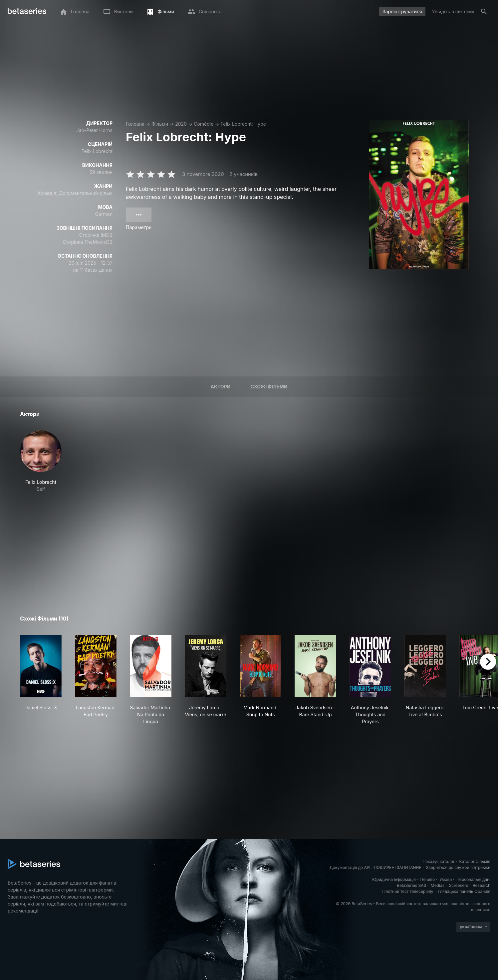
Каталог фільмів (475, 861)
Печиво (427, 879)
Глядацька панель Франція (464, 891)
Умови (446, 879)
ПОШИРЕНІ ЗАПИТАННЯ (398, 867)
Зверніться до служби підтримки (458, 867)
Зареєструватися (402, 11)
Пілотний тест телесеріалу (407, 891)
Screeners (459, 885)
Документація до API (350, 867)
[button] (41, 461)
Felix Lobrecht (97, 151)
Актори (220, 387)
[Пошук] (484, 12)
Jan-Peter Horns (94, 130)
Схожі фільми (269, 387)
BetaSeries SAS (411, 885)
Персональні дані (473, 879)
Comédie (204, 124)
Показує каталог (439, 861)
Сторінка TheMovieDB (88, 242)
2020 (181, 124)
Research (482, 885)
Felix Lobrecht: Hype (243, 124)
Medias (438, 885)
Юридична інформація (394, 879)
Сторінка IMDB (96, 235)
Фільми (160, 124)
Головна (135, 124)
